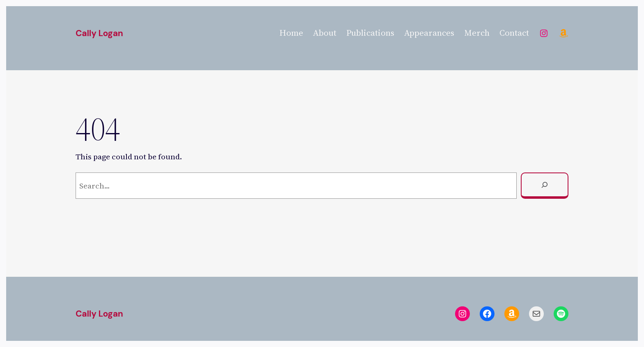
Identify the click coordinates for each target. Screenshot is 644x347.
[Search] (545, 186)
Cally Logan (99, 33)
